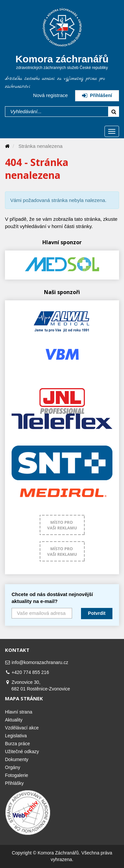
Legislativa (16, 736)
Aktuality (14, 720)
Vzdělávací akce (22, 728)
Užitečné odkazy (22, 751)
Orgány (13, 767)
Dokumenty (17, 759)
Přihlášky (14, 783)
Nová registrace (50, 95)
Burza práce (17, 744)
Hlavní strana (19, 712)
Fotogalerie (17, 775)
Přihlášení (97, 95)
